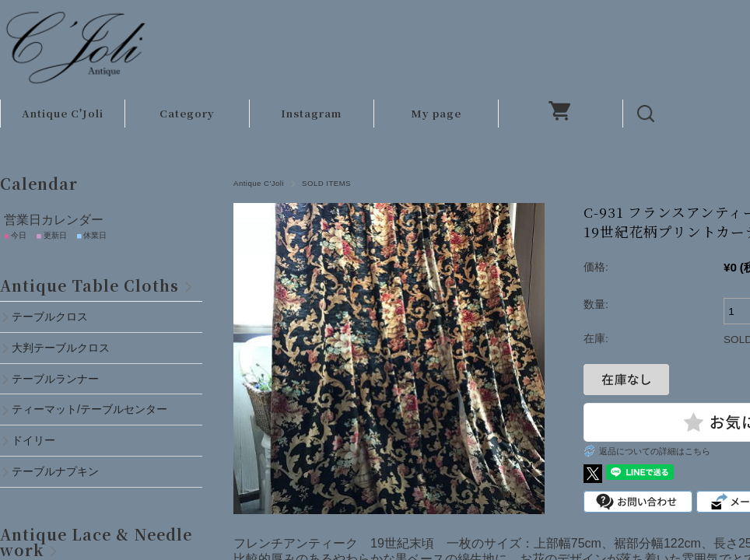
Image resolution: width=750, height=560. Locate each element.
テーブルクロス (50, 317)
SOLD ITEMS (326, 183)
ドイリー (33, 440)
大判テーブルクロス (61, 348)
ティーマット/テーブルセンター (89, 409)
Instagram (311, 113)
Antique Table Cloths (89, 285)
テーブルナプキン (61, 471)
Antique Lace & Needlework (96, 542)
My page (436, 113)
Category (187, 113)
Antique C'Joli (63, 113)
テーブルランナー (55, 379)
